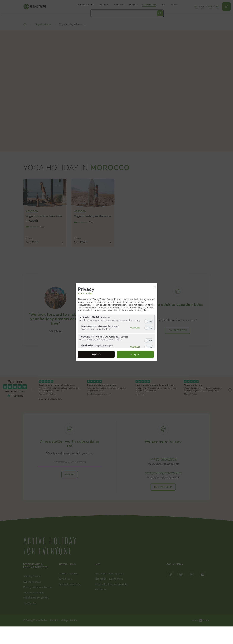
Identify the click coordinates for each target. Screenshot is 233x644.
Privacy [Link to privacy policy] (89, 293)
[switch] (149, 321)
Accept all (135, 354)
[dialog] (116, 322)
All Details (135, 327)
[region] (116, 331)
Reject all (96, 354)
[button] (146, 321)
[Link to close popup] (154, 287)
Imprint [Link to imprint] (81, 293)
